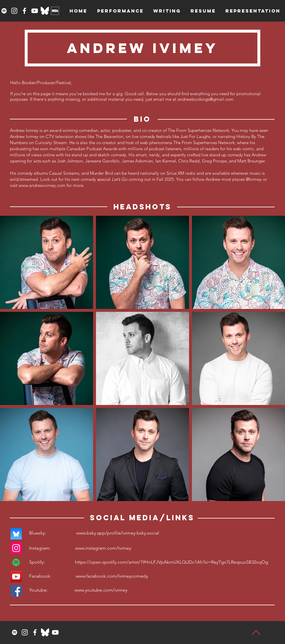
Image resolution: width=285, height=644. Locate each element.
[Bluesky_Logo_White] (45, 11)
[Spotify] (4, 11)
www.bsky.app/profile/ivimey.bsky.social (118, 533)
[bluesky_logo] (16, 534)
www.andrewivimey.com (42, 185)
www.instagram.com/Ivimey (103, 548)
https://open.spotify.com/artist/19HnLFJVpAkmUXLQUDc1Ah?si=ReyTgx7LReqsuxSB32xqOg (172, 562)
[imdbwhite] (55, 11)
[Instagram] (14, 11)
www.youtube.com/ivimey (101, 590)
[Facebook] (24, 11)
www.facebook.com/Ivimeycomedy (112, 576)
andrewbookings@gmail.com (205, 99)
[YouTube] (35, 11)
